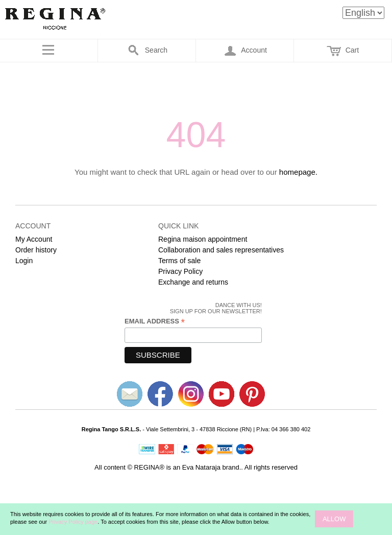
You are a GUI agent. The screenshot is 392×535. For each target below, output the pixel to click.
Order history (36, 250)
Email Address (155, 321)
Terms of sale (179, 261)
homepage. (298, 172)
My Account (34, 239)
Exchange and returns (193, 282)
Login (24, 261)
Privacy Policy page (73, 522)
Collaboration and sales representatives (221, 250)
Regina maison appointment (203, 239)
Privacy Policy (180, 271)
